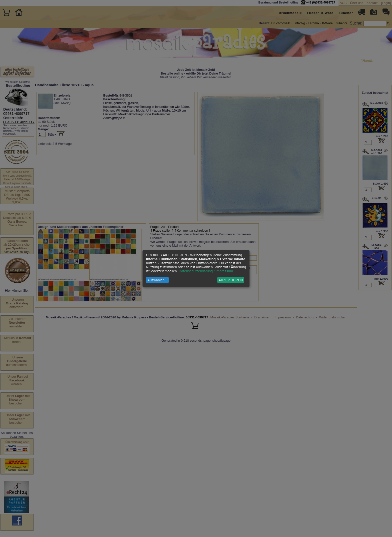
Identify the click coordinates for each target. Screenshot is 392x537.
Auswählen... (157, 280)
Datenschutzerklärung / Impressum (206, 271)
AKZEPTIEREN (231, 280)
